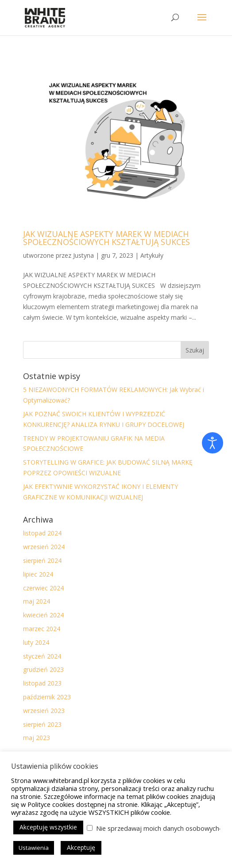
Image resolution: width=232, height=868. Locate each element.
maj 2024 (37, 601)
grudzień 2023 (43, 669)
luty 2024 (36, 642)
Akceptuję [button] (81, 847)
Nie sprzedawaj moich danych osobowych (158, 828)
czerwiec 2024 (43, 588)
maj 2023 (37, 738)
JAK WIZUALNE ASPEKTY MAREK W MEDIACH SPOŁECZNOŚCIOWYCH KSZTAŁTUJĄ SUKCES (106, 238)
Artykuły (152, 255)
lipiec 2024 (38, 574)
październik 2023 (47, 697)
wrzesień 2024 (44, 547)
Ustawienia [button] (34, 848)
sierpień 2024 (42, 560)
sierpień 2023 (42, 724)
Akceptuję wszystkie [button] (48, 827)
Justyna (83, 255)
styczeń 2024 (42, 656)
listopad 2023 (42, 683)
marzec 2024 (42, 629)
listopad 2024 (42, 533)
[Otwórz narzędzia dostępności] (213, 443)
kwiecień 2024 (43, 615)
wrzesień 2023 (44, 711)
